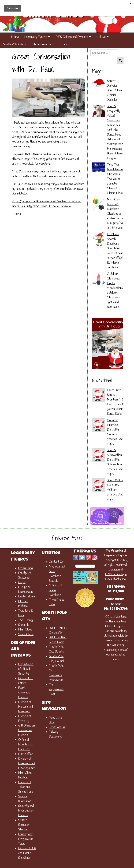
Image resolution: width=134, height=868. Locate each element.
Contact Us (56, 562)
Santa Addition (116, 480)
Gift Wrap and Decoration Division (27, 730)
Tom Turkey (25, 620)
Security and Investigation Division (26, 811)
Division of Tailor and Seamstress (26, 787)
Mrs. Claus (25, 630)
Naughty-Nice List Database (113, 204)
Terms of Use (57, 727)
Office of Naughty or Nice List (25, 745)
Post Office (26, 754)
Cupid (22, 582)
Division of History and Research (25, 707)
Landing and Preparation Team (26, 839)
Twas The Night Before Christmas (115, 169)
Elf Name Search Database (113, 239)
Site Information (43, 44)
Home (15, 37)
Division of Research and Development (27, 763)
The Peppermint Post (56, 689)
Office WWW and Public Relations (27, 853)
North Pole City (14, 44)
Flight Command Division (24, 693)
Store (63, 44)
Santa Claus (26, 634)
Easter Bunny (27, 597)
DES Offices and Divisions (73, 37)
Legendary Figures (37, 37)
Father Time (26, 568)
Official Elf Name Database (55, 590)
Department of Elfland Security (26, 669)
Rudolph (23, 625)
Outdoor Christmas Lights (113, 279)
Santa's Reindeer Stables (24, 825)
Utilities (103, 37)
